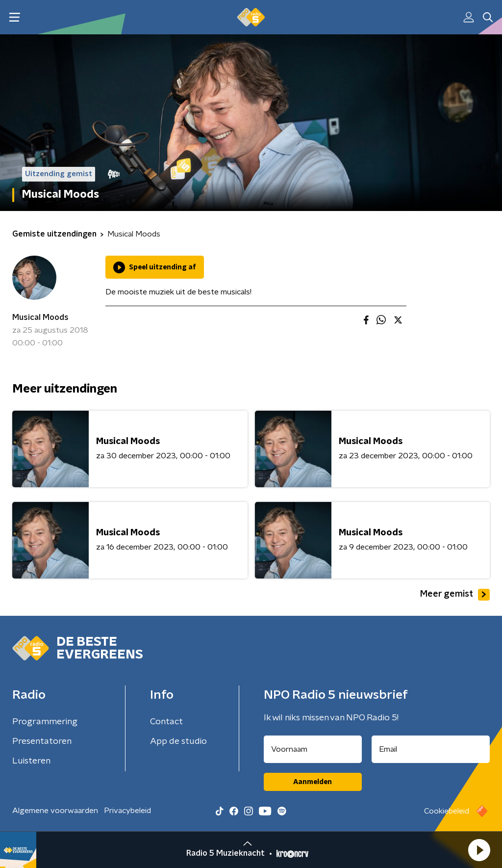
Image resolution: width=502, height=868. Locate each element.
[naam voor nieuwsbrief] (313, 749)
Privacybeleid (127, 811)
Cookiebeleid (447, 811)
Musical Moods (40, 317)
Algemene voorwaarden (55, 811)
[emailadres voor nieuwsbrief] (431, 749)
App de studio (178, 741)
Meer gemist (455, 595)
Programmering (45, 722)
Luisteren (31, 761)
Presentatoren (42, 741)
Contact (166, 722)
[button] (479, 850)
